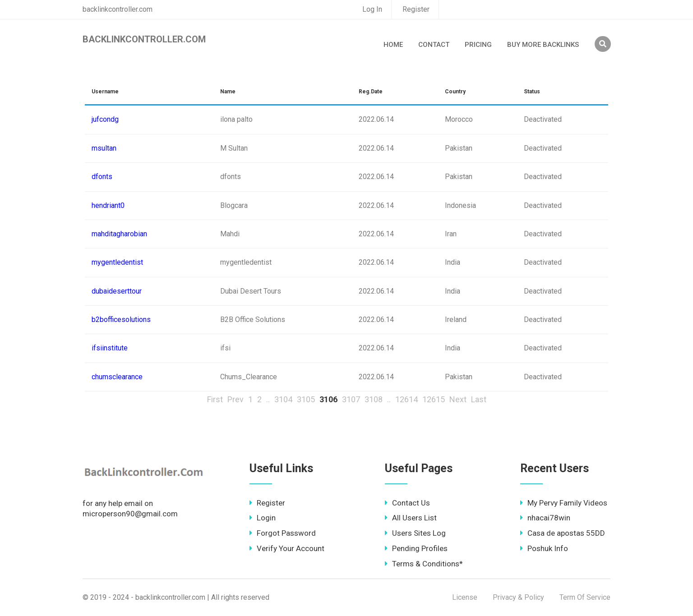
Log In (372, 9)
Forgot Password (283, 533)
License (465, 597)
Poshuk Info (544, 548)
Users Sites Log (415, 533)
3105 (306, 399)
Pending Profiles (416, 548)
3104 (283, 399)
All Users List (411, 518)
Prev (236, 399)
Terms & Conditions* (424, 564)
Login (263, 518)
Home (393, 45)
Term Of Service (585, 597)
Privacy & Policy (518, 597)
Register (416, 9)
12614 (407, 399)
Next (458, 399)
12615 (434, 399)
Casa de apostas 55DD (563, 533)
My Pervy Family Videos (564, 503)
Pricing (478, 45)
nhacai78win (545, 518)
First (215, 399)
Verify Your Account (287, 548)
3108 (374, 399)
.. (268, 399)
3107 (351, 399)
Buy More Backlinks (543, 45)
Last (479, 399)
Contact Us (407, 503)
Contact (434, 45)
